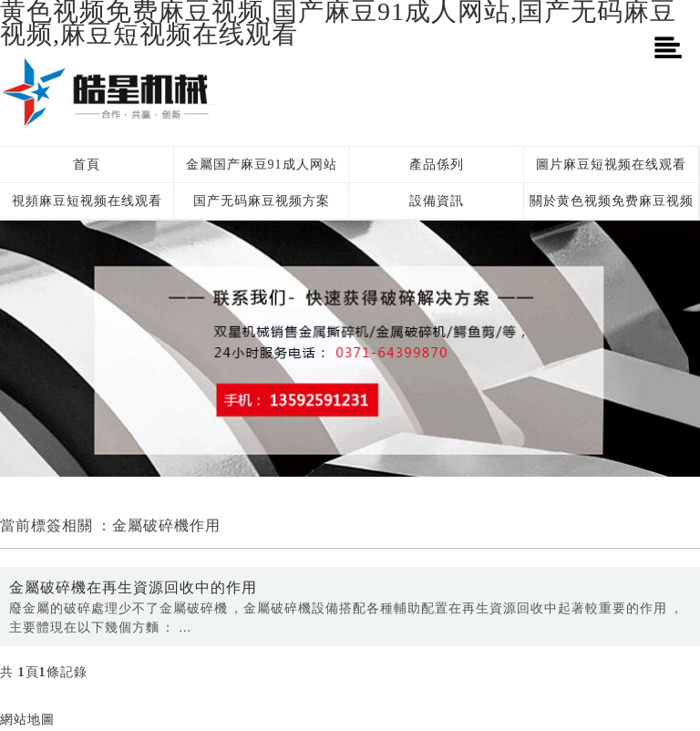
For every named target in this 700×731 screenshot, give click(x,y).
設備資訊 (437, 201)
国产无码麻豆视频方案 (262, 201)
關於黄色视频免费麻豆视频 (612, 201)
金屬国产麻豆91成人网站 (262, 165)
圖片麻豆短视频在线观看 (611, 165)
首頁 (87, 165)
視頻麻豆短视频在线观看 (87, 201)
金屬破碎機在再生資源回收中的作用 (133, 587)
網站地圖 (27, 720)
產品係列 (437, 165)
